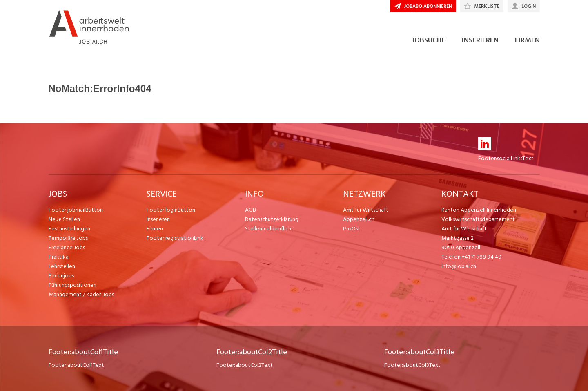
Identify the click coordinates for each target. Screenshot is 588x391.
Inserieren (158, 219)
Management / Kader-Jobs (81, 294)
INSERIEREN (480, 40)
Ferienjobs (61, 276)
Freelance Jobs (67, 247)
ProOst (352, 229)
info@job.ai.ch (459, 266)
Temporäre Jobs (68, 238)
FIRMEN (527, 40)
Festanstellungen (69, 229)
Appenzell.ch (359, 219)
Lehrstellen (62, 266)
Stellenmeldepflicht (269, 229)
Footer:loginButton (171, 210)
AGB (251, 210)
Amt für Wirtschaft (366, 210)
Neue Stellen (64, 219)
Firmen (155, 229)
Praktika (59, 257)
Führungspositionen (72, 285)
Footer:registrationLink (175, 238)
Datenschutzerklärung (272, 219)
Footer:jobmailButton (76, 210)
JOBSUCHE (429, 40)
